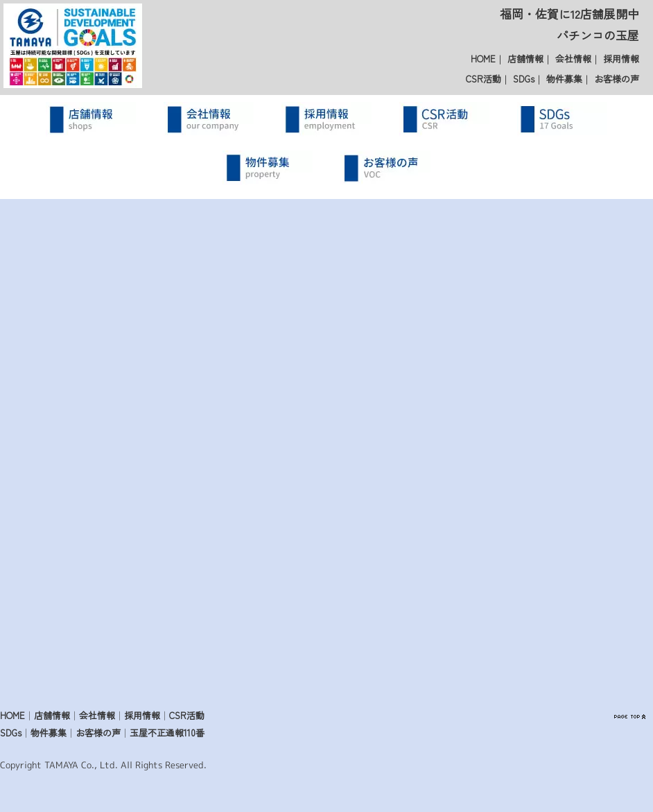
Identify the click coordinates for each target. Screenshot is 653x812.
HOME (483, 59)
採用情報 (621, 59)
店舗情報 (525, 59)
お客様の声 (617, 79)
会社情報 (573, 59)
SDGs (524, 79)
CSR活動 (484, 79)
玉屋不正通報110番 (167, 733)
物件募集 (564, 79)
